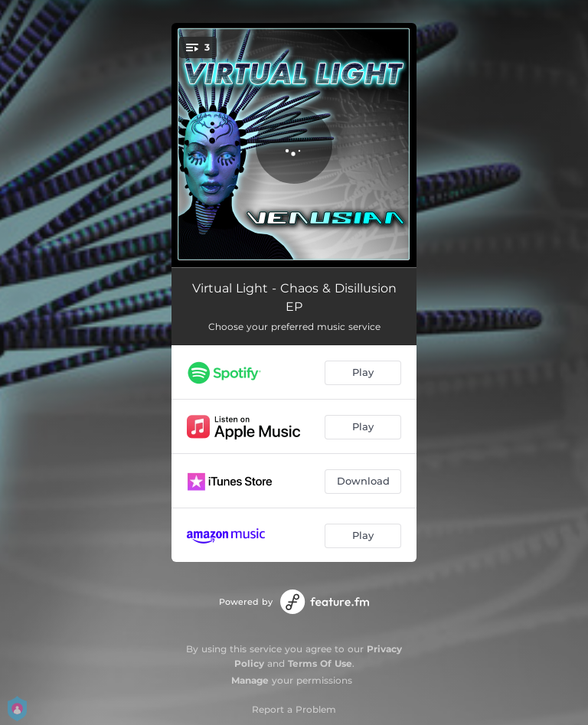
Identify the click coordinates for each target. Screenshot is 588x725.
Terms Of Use (320, 663)
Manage (250, 680)
